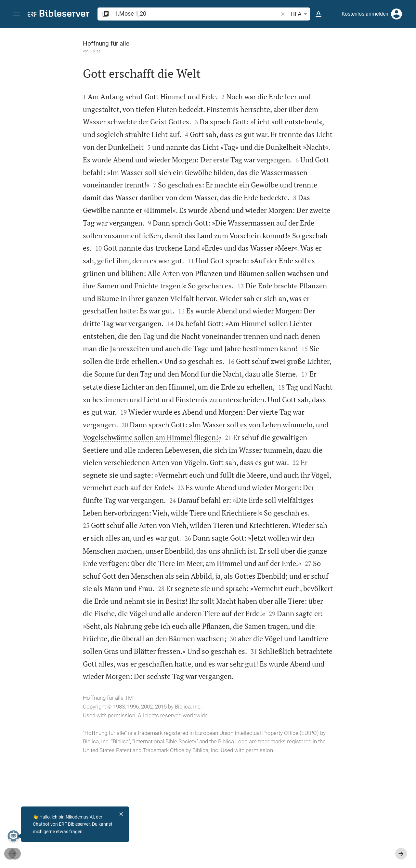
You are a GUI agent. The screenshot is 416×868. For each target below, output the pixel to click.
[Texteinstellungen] (318, 14)
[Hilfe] (406, 54)
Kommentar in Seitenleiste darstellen (338, 223)
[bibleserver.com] (58, 14)
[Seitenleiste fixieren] (274, 34)
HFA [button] (300, 14)
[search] (197, 14)
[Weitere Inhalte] (347, 137)
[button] (17, 14)
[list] (347, 252)
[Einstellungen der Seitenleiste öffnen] (395, 54)
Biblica (40, 51)
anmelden (324, 89)
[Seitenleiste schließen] (274, 454)
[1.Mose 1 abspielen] (347, 362)
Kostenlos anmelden (365, 14)
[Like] (288, 54)
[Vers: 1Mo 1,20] (328, 40)
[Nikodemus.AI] (15, 836)
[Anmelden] (396, 14)
